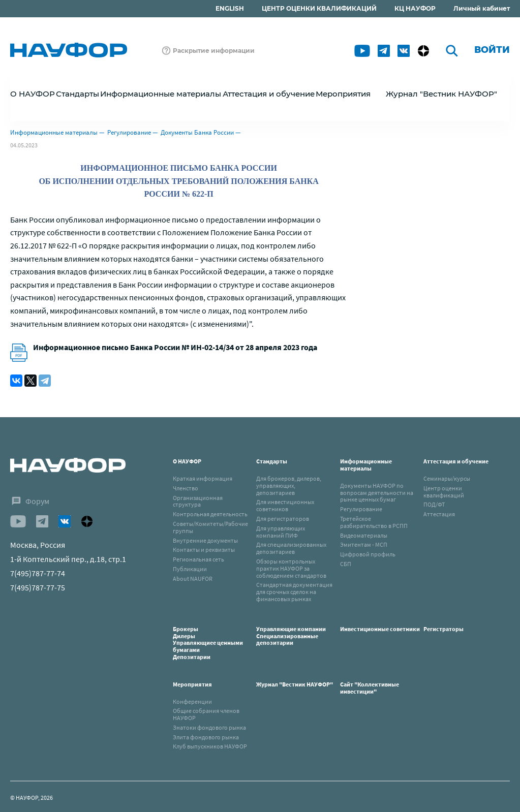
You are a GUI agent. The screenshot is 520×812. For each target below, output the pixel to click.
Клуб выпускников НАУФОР (210, 746)
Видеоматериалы (364, 535)
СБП (346, 564)
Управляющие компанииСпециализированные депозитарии (291, 636)
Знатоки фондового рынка (209, 727)
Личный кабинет (482, 8)
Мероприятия (192, 684)
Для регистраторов (283, 519)
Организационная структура (198, 501)
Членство (186, 488)
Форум (37, 501)
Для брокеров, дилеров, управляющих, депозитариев (289, 486)
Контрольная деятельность (210, 514)
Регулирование (129, 132)
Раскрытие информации (214, 51)
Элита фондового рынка (206, 737)
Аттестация (439, 514)
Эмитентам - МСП (364, 544)
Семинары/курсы (447, 478)
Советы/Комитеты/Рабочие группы (210, 527)
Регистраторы (443, 629)
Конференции (192, 701)
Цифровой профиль (368, 554)
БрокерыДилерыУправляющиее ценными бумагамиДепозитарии (208, 643)
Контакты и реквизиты (204, 550)
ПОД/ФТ (434, 504)
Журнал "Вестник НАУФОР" (441, 94)
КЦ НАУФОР (415, 8)
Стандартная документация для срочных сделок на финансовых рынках (294, 592)
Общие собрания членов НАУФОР (206, 714)
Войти (492, 50)
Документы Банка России (197, 132)
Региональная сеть (198, 559)
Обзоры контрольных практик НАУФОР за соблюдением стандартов (291, 568)
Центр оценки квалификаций (444, 492)
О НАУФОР (187, 461)
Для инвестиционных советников (285, 505)
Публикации (190, 569)
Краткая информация (203, 478)
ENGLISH (230, 8)
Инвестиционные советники (380, 629)
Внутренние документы (205, 540)
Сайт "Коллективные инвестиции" (370, 688)
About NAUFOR (193, 579)
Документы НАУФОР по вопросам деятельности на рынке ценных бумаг (377, 493)
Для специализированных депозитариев (291, 548)
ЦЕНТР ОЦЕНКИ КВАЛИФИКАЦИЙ (319, 8)
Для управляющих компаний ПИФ (281, 532)
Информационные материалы (54, 132)
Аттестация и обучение (456, 461)
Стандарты (272, 461)
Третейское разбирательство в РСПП (374, 522)
